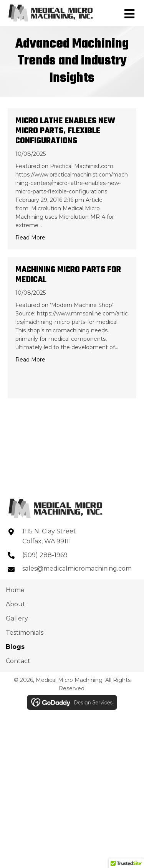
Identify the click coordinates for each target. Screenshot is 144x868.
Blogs (15, 647)
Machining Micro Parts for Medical (68, 275)
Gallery (17, 618)
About (16, 604)
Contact (18, 661)
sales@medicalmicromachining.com (77, 568)
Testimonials (25, 633)
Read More (30, 238)
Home (15, 590)
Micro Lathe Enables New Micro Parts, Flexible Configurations (65, 131)
